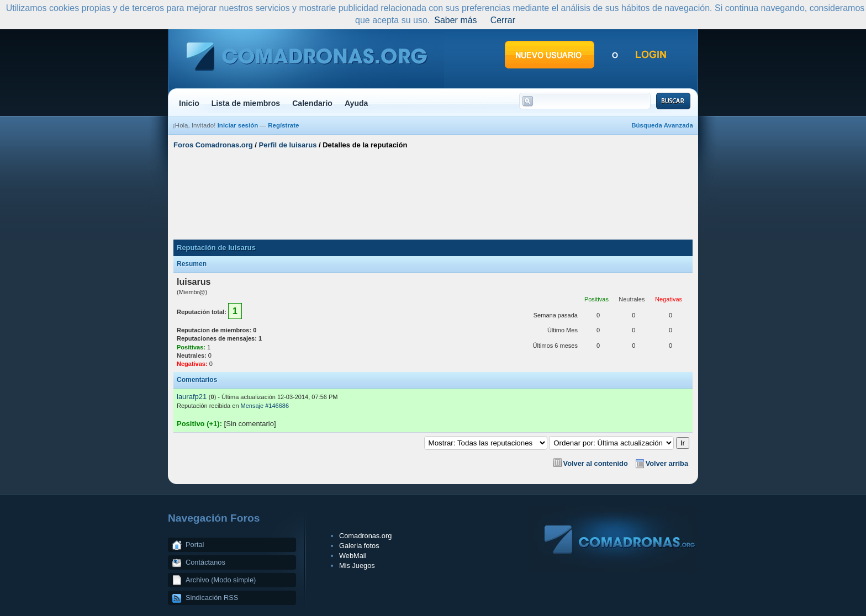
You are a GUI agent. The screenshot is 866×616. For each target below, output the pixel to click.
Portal (195, 545)
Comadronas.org (365, 536)
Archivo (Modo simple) (221, 580)
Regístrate (283, 125)
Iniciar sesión (238, 125)
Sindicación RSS (212, 598)
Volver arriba (667, 463)
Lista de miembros (246, 103)
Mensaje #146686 (265, 406)
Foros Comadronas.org (213, 145)
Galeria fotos (359, 546)
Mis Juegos (357, 565)
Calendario (312, 103)
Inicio (189, 103)
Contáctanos (205, 562)
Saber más (455, 20)
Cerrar (503, 20)
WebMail (353, 556)
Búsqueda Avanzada (662, 125)
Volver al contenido (596, 463)
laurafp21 (192, 397)
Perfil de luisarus (288, 145)
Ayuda (357, 103)
